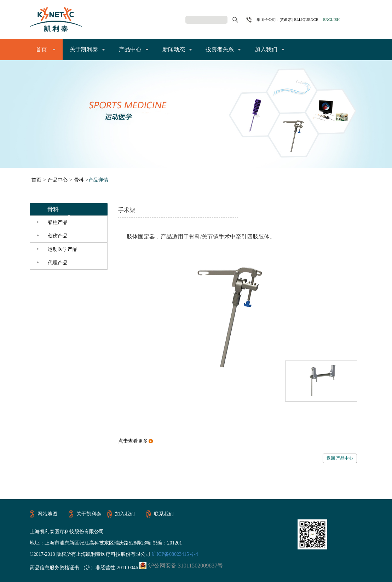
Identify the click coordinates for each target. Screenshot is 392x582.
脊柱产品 (58, 222)
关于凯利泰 (84, 49)
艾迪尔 (286, 19)
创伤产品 (58, 236)
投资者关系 (220, 49)
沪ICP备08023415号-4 (174, 554)
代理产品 (58, 263)
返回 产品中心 (340, 458)
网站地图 (47, 514)
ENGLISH (331, 19)
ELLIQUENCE (306, 19)
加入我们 (266, 49)
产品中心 (130, 49)
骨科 (79, 180)
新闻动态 (174, 49)
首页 (41, 49)
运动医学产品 (63, 249)
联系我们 (164, 514)
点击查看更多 (136, 441)
